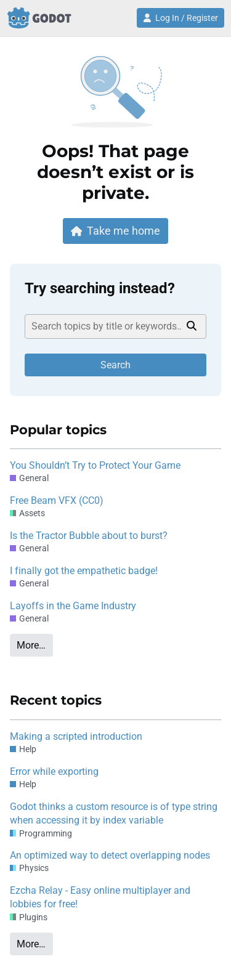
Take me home (116, 231)
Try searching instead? (100, 288)
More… (31, 645)
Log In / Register (180, 18)
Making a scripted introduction (76, 736)
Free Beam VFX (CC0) (57, 500)
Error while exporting (54, 771)
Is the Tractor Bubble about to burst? (89, 536)
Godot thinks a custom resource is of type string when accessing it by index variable (114, 813)
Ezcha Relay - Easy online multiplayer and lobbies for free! (100, 897)
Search (115, 365)
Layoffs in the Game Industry (73, 606)
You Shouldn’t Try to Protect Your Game (95, 465)
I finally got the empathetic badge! (84, 571)
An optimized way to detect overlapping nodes (110, 855)
